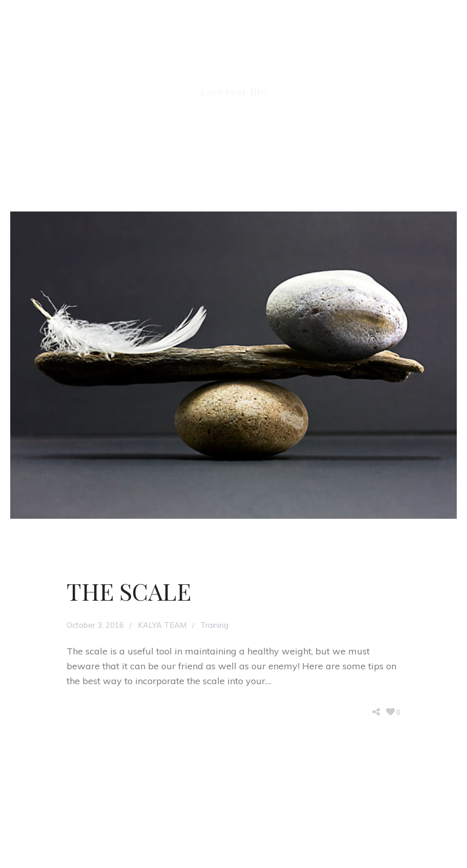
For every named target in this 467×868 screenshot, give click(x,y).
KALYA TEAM (162, 625)
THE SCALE (129, 591)
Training (214, 625)
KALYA (233, 66)
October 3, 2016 (95, 625)
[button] (453, 59)
